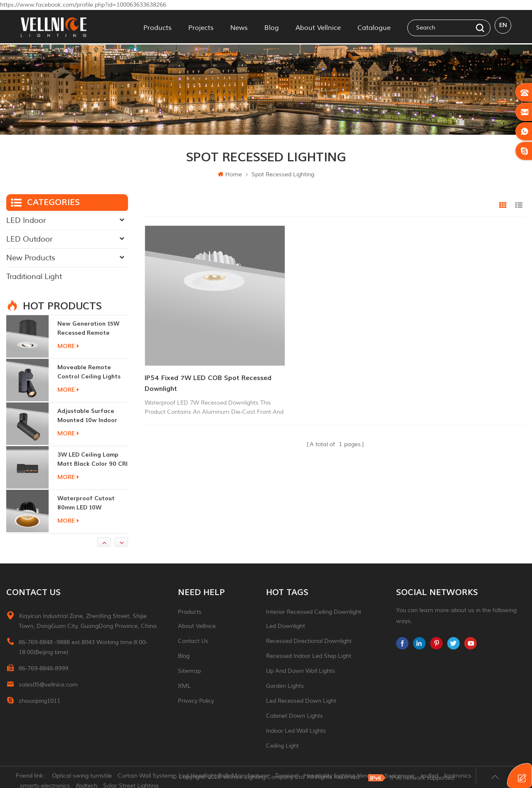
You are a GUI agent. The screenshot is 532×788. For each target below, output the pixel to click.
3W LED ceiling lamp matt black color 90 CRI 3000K (92, 460)
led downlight (286, 626)
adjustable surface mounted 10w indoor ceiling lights (87, 416)
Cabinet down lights (294, 716)
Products (158, 27)
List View (519, 205)
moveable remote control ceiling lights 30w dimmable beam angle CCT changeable (91, 372)
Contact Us (193, 641)
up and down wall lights (300, 671)
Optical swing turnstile (87, 777)
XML (184, 686)
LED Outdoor (29, 239)
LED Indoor (26, 220)
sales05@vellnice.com (48, 685)
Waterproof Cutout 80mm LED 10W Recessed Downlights (88, 503)
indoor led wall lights (296, 731)
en (503, 26)
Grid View (503, 205)
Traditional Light (34, 277)
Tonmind (292, 777)
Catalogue (374, 27)
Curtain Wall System (150, 777)
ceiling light (282, 746)
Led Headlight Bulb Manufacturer (229, 777)
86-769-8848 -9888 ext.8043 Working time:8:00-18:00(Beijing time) (83, 647)
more (68, 346)
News (239, 27)
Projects (201, 27)
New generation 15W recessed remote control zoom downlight (88, 329)
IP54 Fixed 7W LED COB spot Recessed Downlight (192, 361)
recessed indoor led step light (309, 656)
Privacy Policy (196, 701)
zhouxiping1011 (39, 701)
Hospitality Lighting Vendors (346, 777)
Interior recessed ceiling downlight (314, 612)
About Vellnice (318, 27)
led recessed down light (301, 701)
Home (230, 174)
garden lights (285, 686)
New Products (31, 258)
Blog (272, 27)
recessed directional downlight (309, 641)
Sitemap (189, 671)
